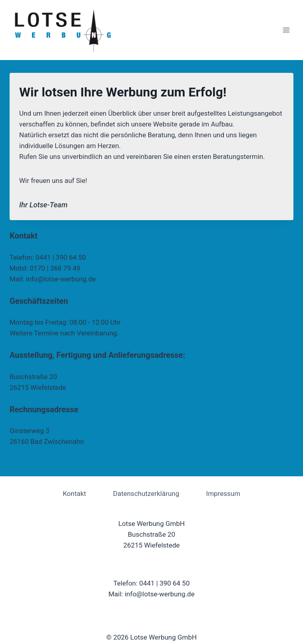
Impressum (223, 494)
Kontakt (75, 494)
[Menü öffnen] (286, 30)
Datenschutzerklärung (146, 494)
